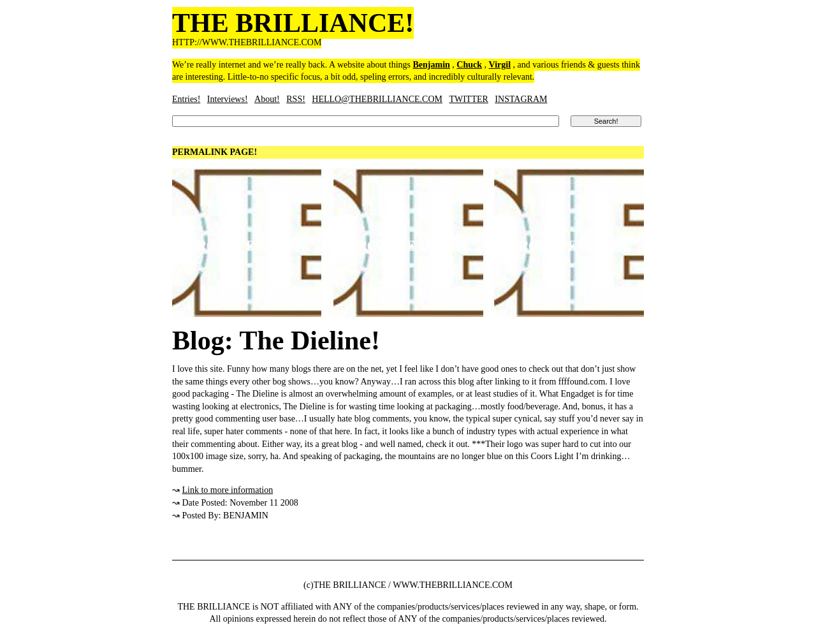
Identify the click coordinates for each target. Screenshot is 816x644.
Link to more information (228, 490)
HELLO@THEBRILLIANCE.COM (377, 99)
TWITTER (468, 99)
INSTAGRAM (521, 99)
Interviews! (228, 99)
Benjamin (432, 65)
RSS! (296, 99)
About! (267, 99)
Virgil (500, 65)
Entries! (186, 99)
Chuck (469, 65)
